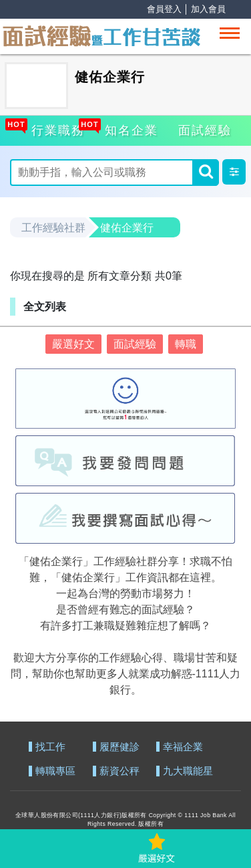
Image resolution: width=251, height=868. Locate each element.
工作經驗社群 (53, 228)
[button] (234, 172)
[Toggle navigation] (230, 33)
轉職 (186, 344)
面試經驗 (205, 130)
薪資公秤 (119, 771)
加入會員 (208, 9)
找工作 (50, 747)
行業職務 (56, 128)
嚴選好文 (73, 344)
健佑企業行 (127, 228)
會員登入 (164, 9)
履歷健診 (119, 747)
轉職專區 (55, 771)
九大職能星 (188, 771)
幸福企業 (183, 747)
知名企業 (130, 128)
